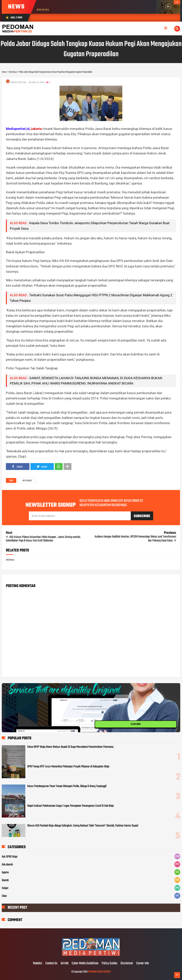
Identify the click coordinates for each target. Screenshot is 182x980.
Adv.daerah (7, 865)
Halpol (5, 888)
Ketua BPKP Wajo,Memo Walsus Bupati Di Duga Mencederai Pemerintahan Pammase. (71, 747)
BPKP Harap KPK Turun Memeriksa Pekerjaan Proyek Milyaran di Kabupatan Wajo (68, 767)
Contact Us (51, 963)
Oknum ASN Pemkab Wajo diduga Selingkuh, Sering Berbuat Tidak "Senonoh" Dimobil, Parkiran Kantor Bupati (83, 826)
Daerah (5, 880)
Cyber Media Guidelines (85, 963)
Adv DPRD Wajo (10, 857)
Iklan (4, 896)
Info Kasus (27, 481)
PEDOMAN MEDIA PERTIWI (99, 972)
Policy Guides (110, 963)
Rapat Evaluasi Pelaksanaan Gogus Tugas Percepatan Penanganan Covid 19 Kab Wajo (71, 806)
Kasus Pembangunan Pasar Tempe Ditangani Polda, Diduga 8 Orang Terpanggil (67, 786)
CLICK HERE (136, 724)
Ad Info (65, 963)
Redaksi (38, 963)
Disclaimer (127, 963)
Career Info (143, 963)
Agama (5, 873)
